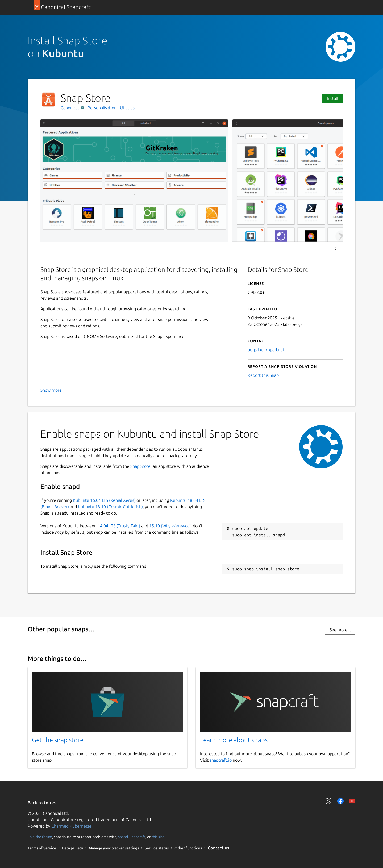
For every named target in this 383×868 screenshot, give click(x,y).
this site (158, 837)
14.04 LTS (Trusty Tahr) (119, 526)
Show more (51, 390)
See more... (340, 630)
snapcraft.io (221, 760)
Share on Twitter (329, 801)
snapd (123, 837)
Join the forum (40, 837)
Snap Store (140, 466)
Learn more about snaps (234, 740)
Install (332, 98)
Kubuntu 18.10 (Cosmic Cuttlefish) (110, 507)
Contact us (218, 848)
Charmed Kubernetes (72, 826)
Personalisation (102, 108)
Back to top (42, 803)
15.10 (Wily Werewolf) (170, 526)
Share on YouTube (352, 801)
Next (336, 248)
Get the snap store (58, 740)
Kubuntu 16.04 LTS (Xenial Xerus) (104, 500)
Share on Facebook (340, 801)
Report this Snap (263, 375)
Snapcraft (138, 837)
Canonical (70, 108)
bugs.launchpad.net (266, 350)
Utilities (127, 108)
